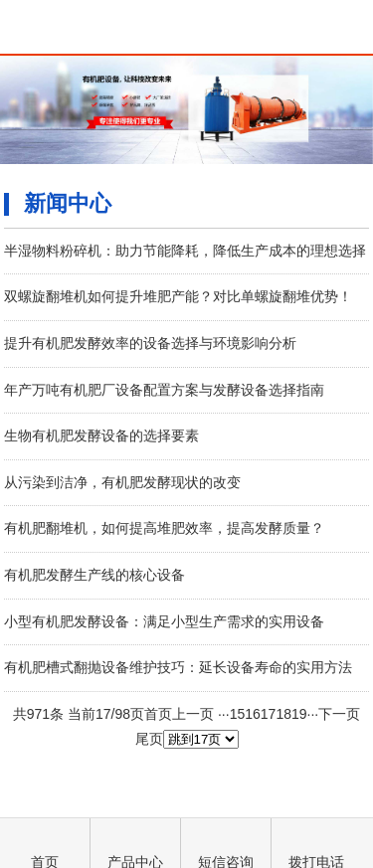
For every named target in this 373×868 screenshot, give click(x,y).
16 (253, 714)
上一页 (193, 714)
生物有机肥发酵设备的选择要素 (101, 435)
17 (269, 714)
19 (299, 714)
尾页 (149, 739)
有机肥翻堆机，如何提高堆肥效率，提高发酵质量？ (164, 528)
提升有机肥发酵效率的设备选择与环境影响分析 (150, 343)
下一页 (339, 714)
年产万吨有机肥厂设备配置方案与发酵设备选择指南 (164, 390)
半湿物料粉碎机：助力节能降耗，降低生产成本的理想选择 (185, 251)
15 (238, 714)
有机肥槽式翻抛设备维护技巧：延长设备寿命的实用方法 (178, 667)
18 (283, 714)
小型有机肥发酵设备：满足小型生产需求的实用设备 (164, 621)
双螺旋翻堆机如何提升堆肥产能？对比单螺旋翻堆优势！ (178, 296)
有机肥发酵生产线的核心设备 (94, 575)
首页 (158, 714)
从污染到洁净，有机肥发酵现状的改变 (122, 482)
